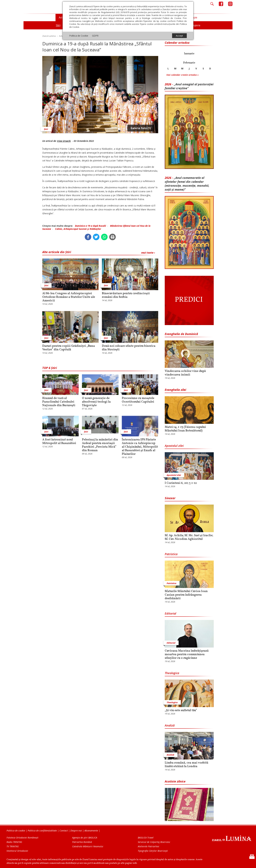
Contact (64, 830)
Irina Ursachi (64, 141)
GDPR (95, 36)
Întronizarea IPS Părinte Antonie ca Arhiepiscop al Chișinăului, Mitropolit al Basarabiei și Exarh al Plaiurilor (140, 447)
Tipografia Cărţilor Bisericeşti (153, 851)
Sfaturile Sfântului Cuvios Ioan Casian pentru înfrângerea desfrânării (186, 595)
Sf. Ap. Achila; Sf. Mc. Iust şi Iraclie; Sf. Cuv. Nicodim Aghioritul (189, 537)
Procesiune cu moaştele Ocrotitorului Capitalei (138, 400)
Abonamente (91, 830)
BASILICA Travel (146, 838)
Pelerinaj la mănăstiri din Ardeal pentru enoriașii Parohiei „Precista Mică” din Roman (100, 445)
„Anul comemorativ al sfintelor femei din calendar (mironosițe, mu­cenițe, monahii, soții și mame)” (187, 184)
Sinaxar (170, 498)
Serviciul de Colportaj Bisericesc (154, 842)
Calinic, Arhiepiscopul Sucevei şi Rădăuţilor (78, 229)
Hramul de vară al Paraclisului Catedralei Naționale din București (59, 402)
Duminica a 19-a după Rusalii (90, 226)
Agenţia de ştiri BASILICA (85, 838)
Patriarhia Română (82, 842)
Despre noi (76, 830)
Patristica (171, 554)
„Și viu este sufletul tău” (181, 711)
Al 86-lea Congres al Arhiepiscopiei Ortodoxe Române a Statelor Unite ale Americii (69, 297)
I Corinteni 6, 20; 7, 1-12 (181, 483)
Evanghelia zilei (175, 390)
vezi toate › (148, 253)
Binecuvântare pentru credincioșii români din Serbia (126, 295)
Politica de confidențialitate (42, 830)
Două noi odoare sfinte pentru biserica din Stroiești (129, 348)
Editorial (170, 613)
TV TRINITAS (13, 846)
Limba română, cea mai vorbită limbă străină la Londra (186, 765)
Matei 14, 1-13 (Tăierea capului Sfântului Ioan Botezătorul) (185, 429)
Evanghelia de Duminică (181, 334)
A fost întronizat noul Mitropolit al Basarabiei (59, 442)
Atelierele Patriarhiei (148, 846)
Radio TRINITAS (14, 842)
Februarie (189, 63)
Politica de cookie (16, 830)
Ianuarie (189, 54)
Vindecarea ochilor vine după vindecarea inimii (185, 373)
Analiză (170, 725)
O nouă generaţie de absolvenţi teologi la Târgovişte (96, 402)
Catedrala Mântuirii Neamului (88, 846)
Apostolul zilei (174, 446)
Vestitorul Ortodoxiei (17, 851)
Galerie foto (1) (141, 128)
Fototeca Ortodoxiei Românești (22, 838)
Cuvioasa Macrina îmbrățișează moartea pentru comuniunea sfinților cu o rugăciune (187, 655)
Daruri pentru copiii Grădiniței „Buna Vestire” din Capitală (69, 348)
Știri (46, 129)
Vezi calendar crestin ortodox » (182, 75)
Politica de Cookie (79, 36)
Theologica (172, 673)
